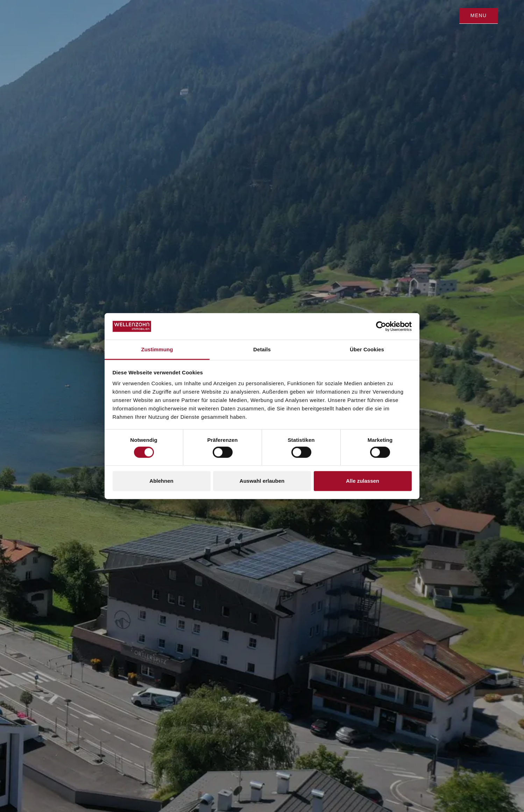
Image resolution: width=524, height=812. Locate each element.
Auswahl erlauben (262, 481)
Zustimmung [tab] (157, 349)
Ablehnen (161, 481)
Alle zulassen (363, 481)
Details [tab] (262, 349)
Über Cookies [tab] (367, 349)
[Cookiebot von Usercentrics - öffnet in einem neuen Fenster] (381, 326)
